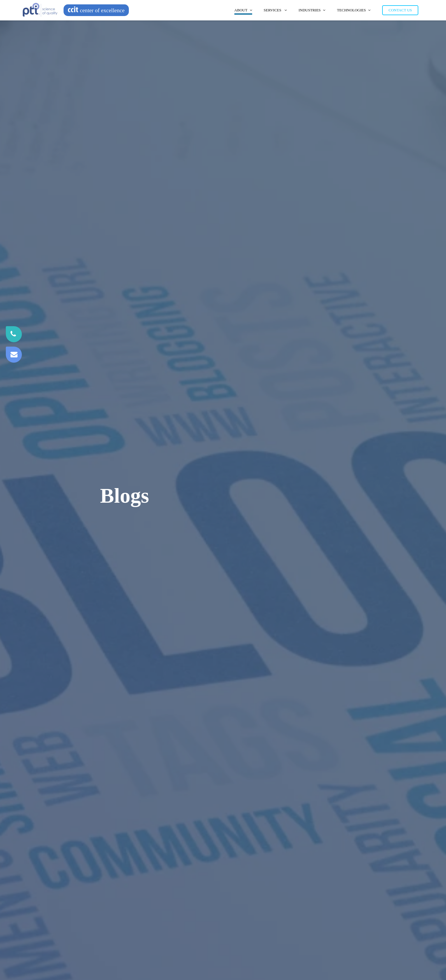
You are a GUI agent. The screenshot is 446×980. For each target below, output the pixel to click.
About (243, 10)
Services (275, 10)
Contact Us (400, 10)
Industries (312, 10)
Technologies (354, 10)
